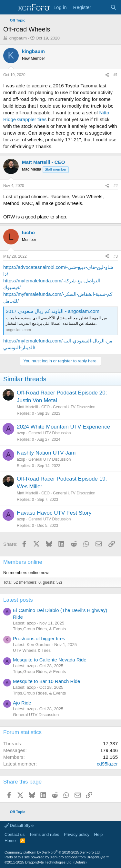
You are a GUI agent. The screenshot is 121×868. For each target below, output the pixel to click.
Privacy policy (77, 834)
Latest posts (18, 600)
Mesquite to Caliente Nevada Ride (50, 660)
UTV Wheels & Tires (32, 650)
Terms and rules (44, 834)
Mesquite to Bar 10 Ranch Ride (46, 681)
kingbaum (18, 38)
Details (80, 862)
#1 (116, 75)
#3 (116, 256)
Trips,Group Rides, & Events (39, 629)
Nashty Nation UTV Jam (46, 453)
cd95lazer (107, 764)
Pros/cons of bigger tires (39, 638)
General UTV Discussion (74, 407)
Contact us (15, 834)
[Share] (107, 75)
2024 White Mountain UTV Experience (63, 427)
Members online (23, 562)
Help (99, 834)
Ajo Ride (22, 703)
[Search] (113, 7)
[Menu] (9, 7)
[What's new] (101, 7)
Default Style (19, 825)
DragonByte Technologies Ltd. (49, 862)
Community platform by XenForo (53, 852)
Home (10, 841)
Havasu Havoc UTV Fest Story (54, 513)
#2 (116, 186)
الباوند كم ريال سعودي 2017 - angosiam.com (53, 311)
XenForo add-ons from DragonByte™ (79, 857)
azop (21, 433)
